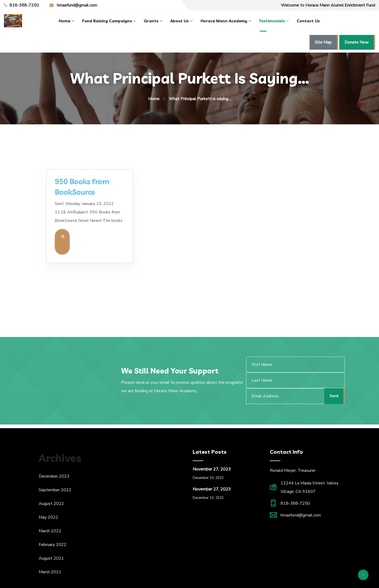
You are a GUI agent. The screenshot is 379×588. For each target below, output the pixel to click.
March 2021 (50, 572)
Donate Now (356, 42)
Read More (62, 236)
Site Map (323, 42)
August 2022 (51, 504)
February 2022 (53, 545)
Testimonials (272, 21)
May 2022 (48, 517)
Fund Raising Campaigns (107, 21)
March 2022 (50, 531)
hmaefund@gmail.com (77, 5)
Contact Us (308, 21)
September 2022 (55, 490)
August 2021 (51, 558)
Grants (151, 21)
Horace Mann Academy (224, 21)
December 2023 (54, 476)
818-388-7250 (24, 5)
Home (64, 21)
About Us (179, 21)
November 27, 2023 (212, 469)
